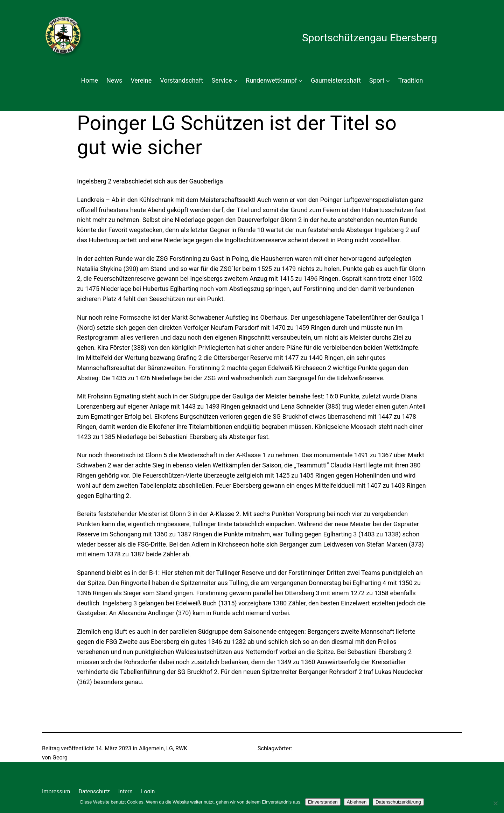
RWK (181, 748)
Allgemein (151, 748)
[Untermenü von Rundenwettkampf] (300, 81)
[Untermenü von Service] (235, 81)
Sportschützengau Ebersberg (370, 38)
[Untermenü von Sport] (388, 81)
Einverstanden (323, 802)
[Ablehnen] (495, 803)
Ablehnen (357, 802)
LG (170, 748)
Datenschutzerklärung (398, 802)
